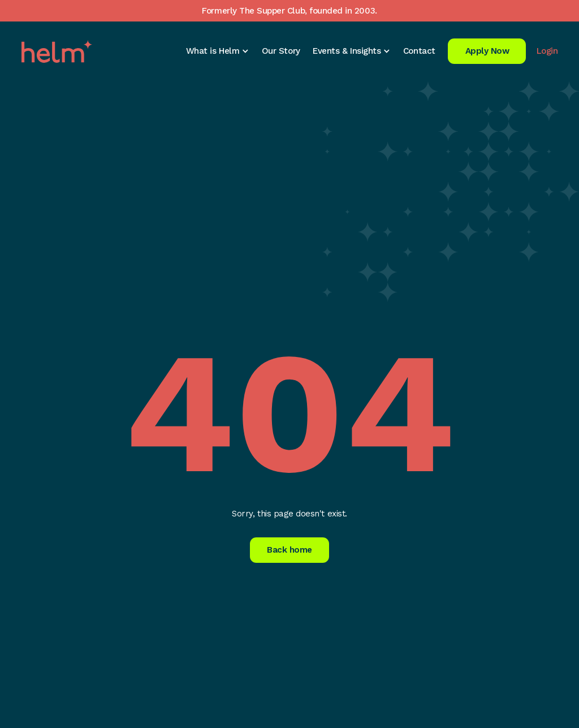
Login (547, 51)
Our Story (281, 51)
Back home (289, 550)
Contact (419, 51)
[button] (217, 51)
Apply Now (487, 51)
